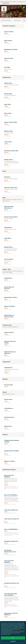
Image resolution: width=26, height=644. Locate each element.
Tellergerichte (17, 20)
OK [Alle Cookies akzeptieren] (13, 638)
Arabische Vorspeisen (6, 20)
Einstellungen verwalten (17, 630)
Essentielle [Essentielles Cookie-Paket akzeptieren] (13, 641)
